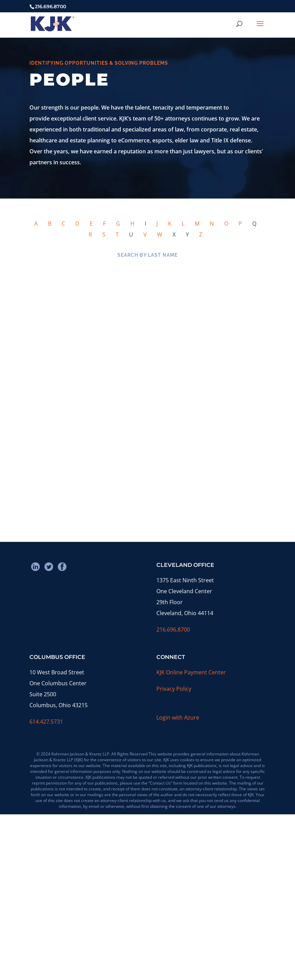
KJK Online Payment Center (191, 672)
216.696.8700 (173, 629)
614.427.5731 (46, 722)
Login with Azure (178, 717)
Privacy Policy (174, 689)
